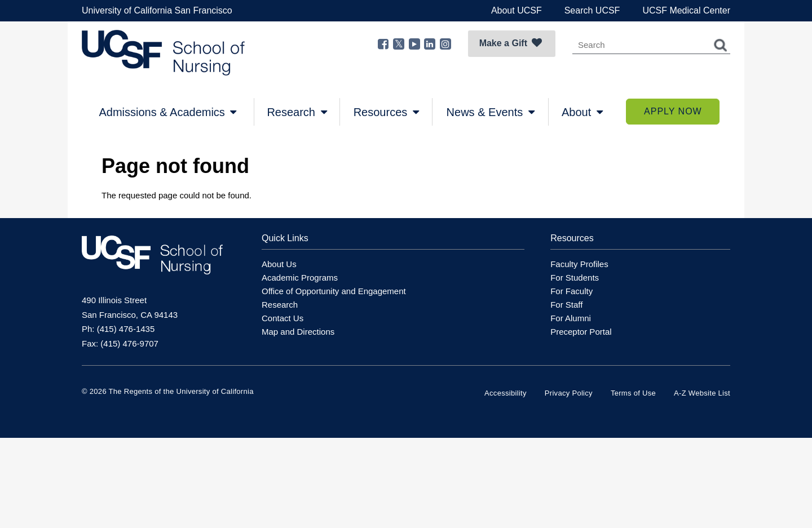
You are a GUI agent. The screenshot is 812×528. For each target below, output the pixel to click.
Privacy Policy (569, 393)
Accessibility (506, 393)
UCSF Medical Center (686, 10)
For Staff (566, 305)
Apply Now (673, 111)
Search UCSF (592, 10)
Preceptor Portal (581, 332)
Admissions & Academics (167, 112)
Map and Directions (298, 332)
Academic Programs (300, 278)
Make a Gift (511, 43)
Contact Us (283, 318)
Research (297, 112)
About (582, 112)
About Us (279, 264)
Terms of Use (633, 393)
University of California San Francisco (157, 10)
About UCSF (517, 10)
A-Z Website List (702, 393)
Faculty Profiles (579, 264)
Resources (386, 112)
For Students (575, 278)
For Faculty (572, 291)
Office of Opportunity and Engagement (334, 291)
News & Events (491, 112)
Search (721, 45)
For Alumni (571, 318)
